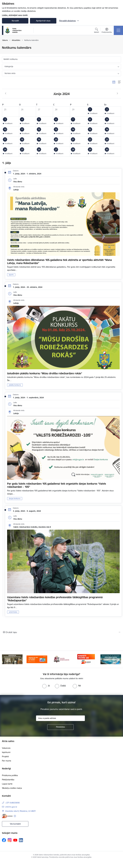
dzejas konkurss (15, 499)
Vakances (6, 748)
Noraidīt (15, 21)
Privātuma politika (10, 775)
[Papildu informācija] (15, 816)
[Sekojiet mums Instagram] (10, 840)
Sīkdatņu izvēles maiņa (12, 788)
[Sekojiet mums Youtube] (15, 840)
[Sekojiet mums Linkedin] (21, 840)
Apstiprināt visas (43, 21)
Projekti (5, 756)
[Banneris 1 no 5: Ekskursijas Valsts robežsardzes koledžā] (12, 659)
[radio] (46, 686)
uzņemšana (13, 612)
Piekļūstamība (8, 780)
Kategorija (9, 66)
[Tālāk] (117, 659)
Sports (11, 275)
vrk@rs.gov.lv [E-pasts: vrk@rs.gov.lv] (11, 807)
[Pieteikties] (60, 727)
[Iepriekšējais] (6, 659)
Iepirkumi (6, 752)
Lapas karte (7, 784)
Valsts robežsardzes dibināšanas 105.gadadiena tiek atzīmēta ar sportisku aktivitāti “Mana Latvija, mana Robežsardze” (59, 262)
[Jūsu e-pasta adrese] (60, 718)
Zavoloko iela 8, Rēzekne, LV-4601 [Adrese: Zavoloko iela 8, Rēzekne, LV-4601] (21, 811)
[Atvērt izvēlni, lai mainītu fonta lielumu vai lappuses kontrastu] (107, 31)
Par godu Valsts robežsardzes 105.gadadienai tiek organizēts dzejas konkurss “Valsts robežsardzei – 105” (57, 485)
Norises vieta (10, 73)
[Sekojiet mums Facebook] (4, 840)
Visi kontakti (15, 824)
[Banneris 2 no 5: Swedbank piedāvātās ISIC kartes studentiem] (37, 659)
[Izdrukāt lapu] (61, 632)
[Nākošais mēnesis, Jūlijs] (117, 94)
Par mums (7, 761)
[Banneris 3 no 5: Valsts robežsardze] (61, 659)
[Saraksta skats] (120, 82)
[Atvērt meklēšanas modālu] (97, 31)
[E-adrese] (7, 816)
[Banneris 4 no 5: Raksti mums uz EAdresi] (86, 659)
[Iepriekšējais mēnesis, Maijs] (6, 94)
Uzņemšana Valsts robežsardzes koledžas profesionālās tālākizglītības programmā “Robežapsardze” (55, 599)
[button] (95, 111)
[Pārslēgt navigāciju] (118, 30)
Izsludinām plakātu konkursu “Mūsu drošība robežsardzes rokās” (45, 373)
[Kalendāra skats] (114, 82)
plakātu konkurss (15, 385)
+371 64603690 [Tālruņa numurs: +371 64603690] (12, 803)
